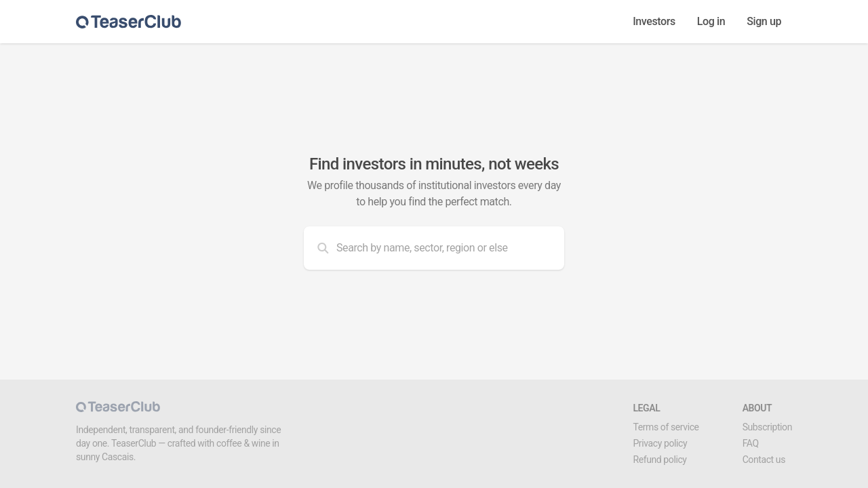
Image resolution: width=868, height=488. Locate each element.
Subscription (767, 427)
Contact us (764, 460)
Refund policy (659, 460)
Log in (711, 21)
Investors (654, 21)
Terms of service (666, 427)
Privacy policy (660, 443)
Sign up (764, 21)
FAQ (751, 443)
